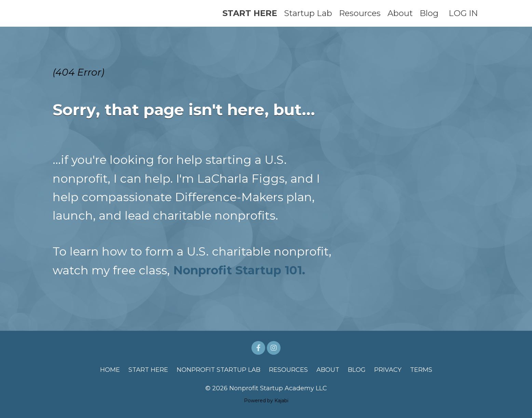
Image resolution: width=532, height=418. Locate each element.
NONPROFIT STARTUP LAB (219, 370)
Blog (429, 13)
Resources (360, 13)
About (400, 13)
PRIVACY (388, 370)
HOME (110, 370)
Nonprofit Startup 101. (239, 270)
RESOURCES (288, 370)
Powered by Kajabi (266, 401)
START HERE (148, 370)
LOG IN (463, 13)
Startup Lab (308, 13)
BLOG (357, 370)
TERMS (421, 370)
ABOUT (328, 370)
